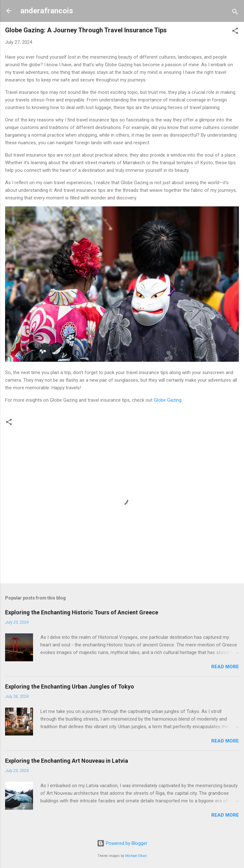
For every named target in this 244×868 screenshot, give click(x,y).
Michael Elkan (136, 856)
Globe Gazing (168, 400)
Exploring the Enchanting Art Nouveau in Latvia (67, 761)
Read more (225, 667)
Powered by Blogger (122, 843)
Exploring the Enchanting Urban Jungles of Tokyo (70, 687)
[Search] (235, 13)
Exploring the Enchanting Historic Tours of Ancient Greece (82, 612)
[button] (235, 32)
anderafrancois (47, 11)
